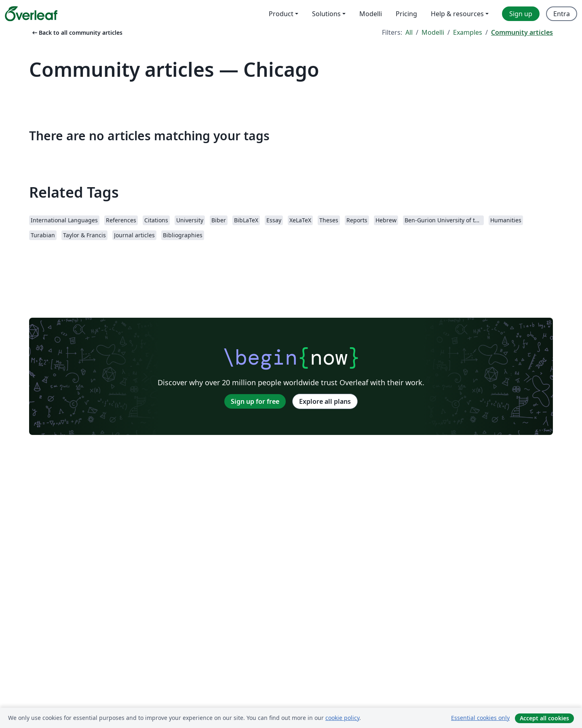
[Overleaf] (31, 14)
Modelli (433, 32)
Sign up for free (255, 401)
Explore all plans (325, 401)
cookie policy (342, 718)
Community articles (522, 32)
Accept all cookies (544, 718)
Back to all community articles (77, 33)
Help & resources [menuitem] (457, 14)
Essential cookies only (480, 718)
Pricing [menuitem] (406, 14)
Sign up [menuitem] (521, 14)
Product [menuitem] (281, 14)
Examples (468, 32)
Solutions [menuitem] (326, 14)
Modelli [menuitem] (371, 14)
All (409, 32)
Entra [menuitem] (562, 14)
